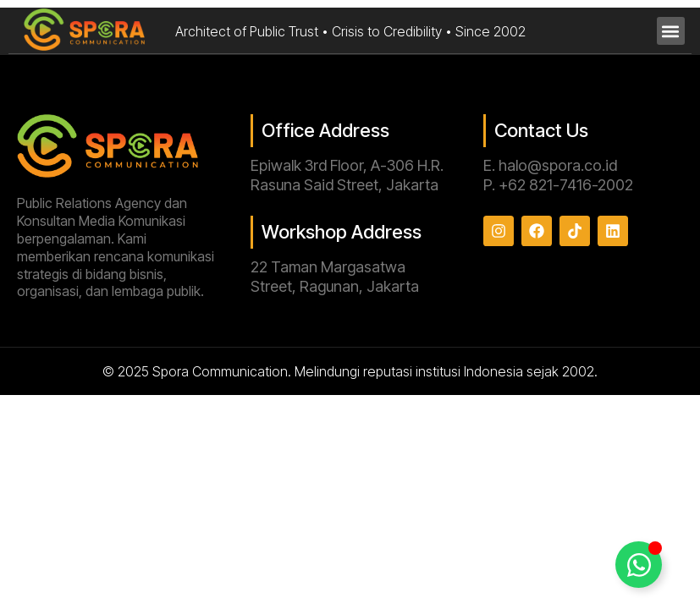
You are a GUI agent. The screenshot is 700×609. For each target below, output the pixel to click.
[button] (671, 31)
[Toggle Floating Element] (639, 565)
